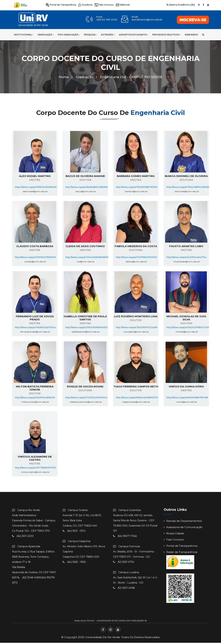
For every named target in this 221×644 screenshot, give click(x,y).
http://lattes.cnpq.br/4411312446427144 (186, 259)
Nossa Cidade (174, 535)
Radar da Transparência (180, 553)
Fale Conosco (102, 5)
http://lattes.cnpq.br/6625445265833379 (137, 399)
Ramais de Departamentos (183, 522)
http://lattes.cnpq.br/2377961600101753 (35, 469)
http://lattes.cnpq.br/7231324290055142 (86, 399)
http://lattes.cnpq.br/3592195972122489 (137, 329)
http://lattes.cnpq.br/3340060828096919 (87, 259)
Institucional (24, 35)
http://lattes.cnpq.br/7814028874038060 (188, 188)
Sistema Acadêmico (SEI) (181, 5)
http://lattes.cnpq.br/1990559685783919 (136, 188)
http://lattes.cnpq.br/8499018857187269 (187, 399)
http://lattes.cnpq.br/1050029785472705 (188, 329)
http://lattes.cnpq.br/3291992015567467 (35, 259)
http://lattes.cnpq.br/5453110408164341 (35, 399)
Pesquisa (91, 35)
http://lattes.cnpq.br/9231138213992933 (136, 259)
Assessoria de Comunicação (183, 528)
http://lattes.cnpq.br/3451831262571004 (35, 329)
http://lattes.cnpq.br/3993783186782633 (87, 329)
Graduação (46, 35)
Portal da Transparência (60, 5)
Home (66, 78)
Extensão (108, 35)
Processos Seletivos (167, 35)
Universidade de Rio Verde (102, 638)
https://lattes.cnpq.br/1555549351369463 (36, 188)
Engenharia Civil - (131, 78)
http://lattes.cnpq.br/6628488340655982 (87, 188)
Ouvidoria (84, 5)
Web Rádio (191, 35)
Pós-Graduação (69, 35)
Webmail (120, 5)
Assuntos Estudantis (134, 35)
